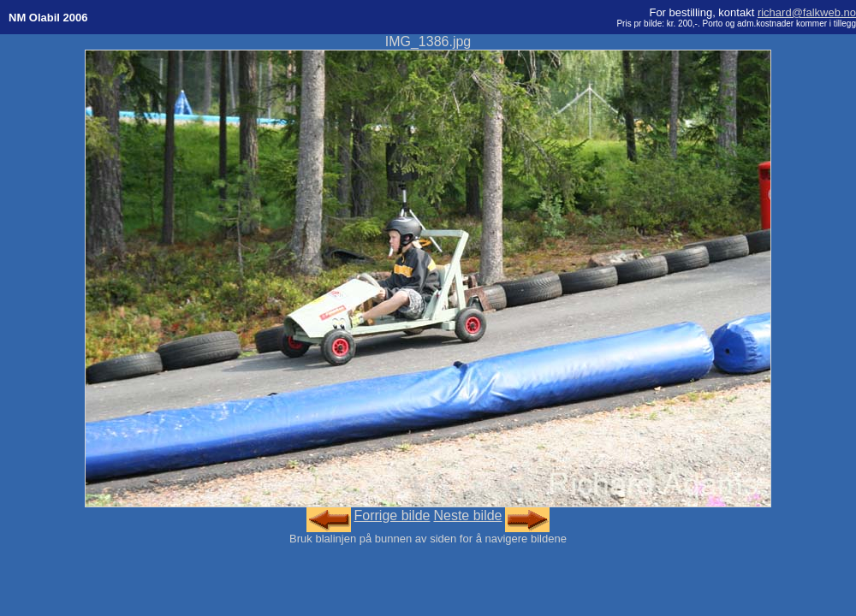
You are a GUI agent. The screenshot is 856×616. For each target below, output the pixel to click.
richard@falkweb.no (807, 12)
